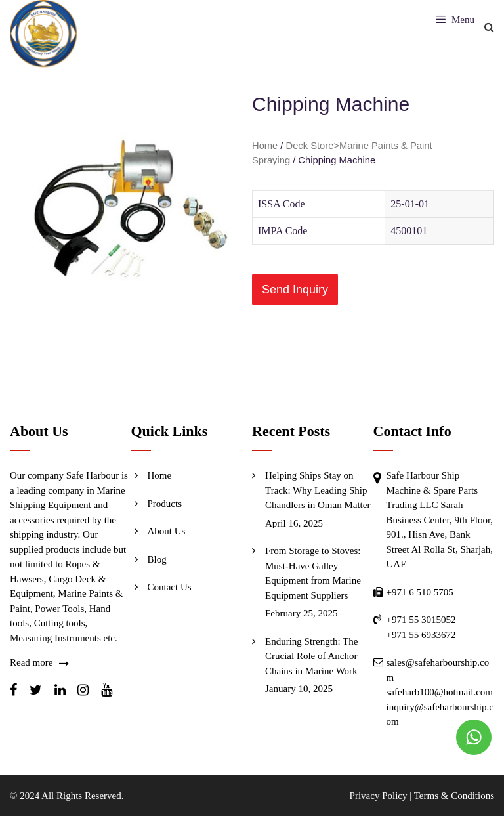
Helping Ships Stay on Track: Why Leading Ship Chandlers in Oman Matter (318, 490)
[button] (295, 290)
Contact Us (170, 587)
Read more (31, 662)
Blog (157, 559)
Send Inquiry (295, 290)
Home (265, 146)
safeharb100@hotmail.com (440, 692)
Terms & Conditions (454, 796)
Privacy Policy (379, 796)
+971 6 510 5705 (420, 592)
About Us (167, 531)
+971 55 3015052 (421, 620)
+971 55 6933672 (421, 635)
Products (165, 504)
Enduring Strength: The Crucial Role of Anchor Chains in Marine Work (311, 656)
